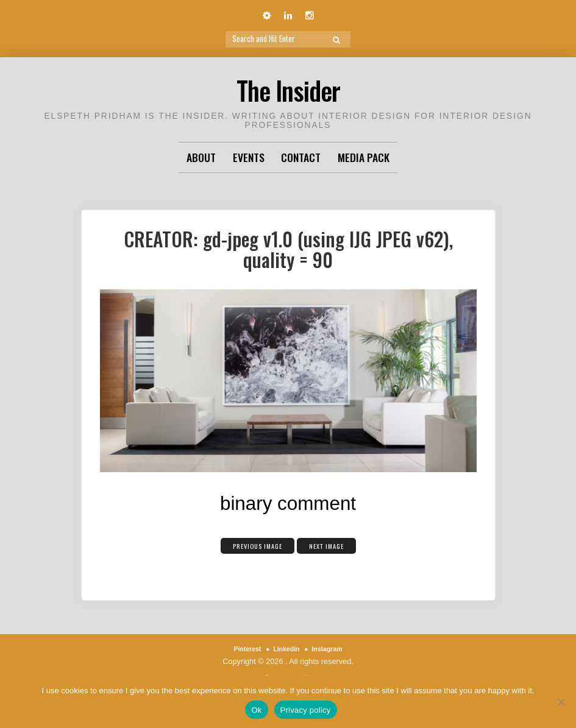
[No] (561, 702)
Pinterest (242, 648)
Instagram (332, 648)
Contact (301, 157)
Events (249, 157)
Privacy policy (306, 710)
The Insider (288, 88)
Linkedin (286, 648)
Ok (256, 710)
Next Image (336, 545)
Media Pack (364, 157)
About (201, 157)
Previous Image (251, 545)
